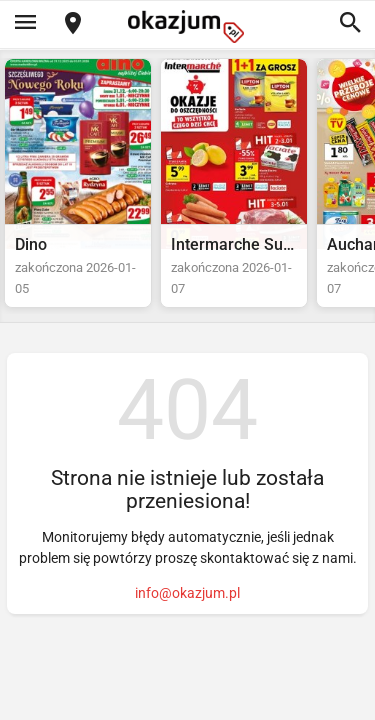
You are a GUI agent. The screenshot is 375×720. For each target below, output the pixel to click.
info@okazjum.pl (187, 593)
